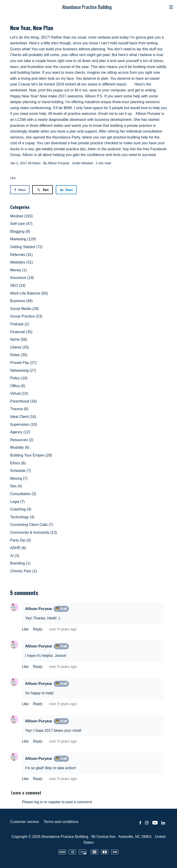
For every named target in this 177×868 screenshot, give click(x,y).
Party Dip (21, 540)
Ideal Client (23, 417)
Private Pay (23, 363)
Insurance (22, 278)
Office (18, 386)
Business (21, 301)
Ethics (18, 463)
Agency (20, 432)
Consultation (23, 494)
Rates (19, 355)
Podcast (20, 324)
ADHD (18, 548)
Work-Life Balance (29, 293)
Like (13, 178)
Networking (23, 370)
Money (18, 270)
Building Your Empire (31, 455)
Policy (19, 378)
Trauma (19, 409)
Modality (20, 447)
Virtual (19, 393)
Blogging (20, 231)
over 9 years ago (63, 629)
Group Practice (26, 316)
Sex (16, 486)
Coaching (21, 509)
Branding (20, 563)
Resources (22, 440)
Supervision (24, 424)
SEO (18, 285)
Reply (38, 629)
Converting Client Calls (32, 525)
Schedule (21, 471)
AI (15, 556)
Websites (21, 262)
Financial (21, 332)
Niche (19, 339)
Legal (17, 502)
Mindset (87, 163)
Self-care (21, 224)
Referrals (21, 255)
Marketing (23, 239)
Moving (19, 478)
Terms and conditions (61, 822)
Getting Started (26, 247)
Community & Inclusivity (34, 532)
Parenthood (24, 401)
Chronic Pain (24, 571)
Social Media (25, 309)
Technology (22, 517)
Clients (20, 347)
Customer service (24, 822)
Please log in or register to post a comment (57, 802)
